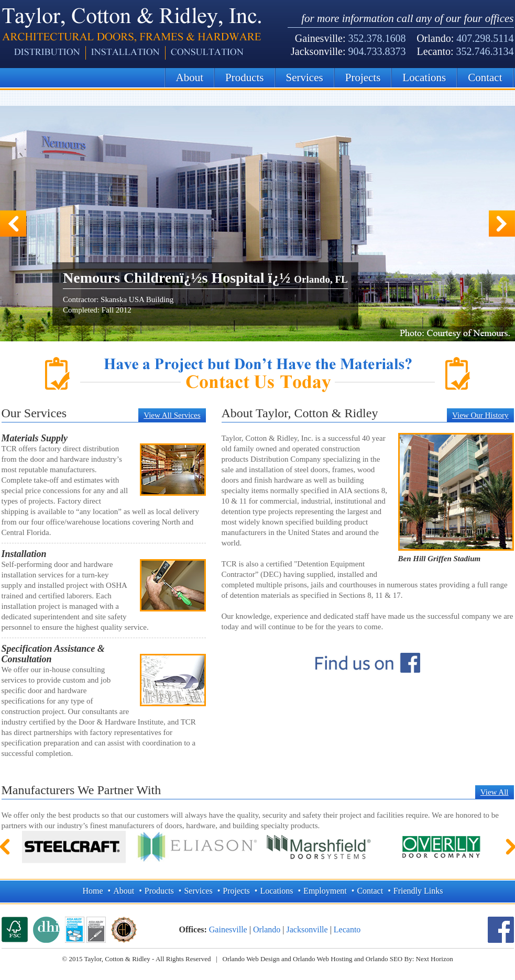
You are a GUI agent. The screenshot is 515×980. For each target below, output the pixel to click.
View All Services (172, 415)
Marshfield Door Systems (319, 847)
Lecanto (347, 929)
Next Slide (502, 224)
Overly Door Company (442, 847)
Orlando (267, 929)
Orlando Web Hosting (323, 959)
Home (93, 891)
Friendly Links (418, 891)
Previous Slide (13, 224)
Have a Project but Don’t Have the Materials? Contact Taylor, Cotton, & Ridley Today (258, 375)
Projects (363, 77)
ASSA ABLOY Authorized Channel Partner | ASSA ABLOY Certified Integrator (85, 930)
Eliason (196, 847)
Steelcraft (74, 847)
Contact (485, 77)
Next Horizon (435, 959)
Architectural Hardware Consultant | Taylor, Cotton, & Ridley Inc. (132, 34)
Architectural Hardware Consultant (124, 930)
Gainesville (228, 929)
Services (305, 77)
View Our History (480, 415)
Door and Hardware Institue (46, 930)
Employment (325, 891)
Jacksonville (307, 929)
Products (245, 77)
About (190, 77)
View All (495, 792)
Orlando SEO (384, 959)
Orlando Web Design (251, 959)
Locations (424, 77)
